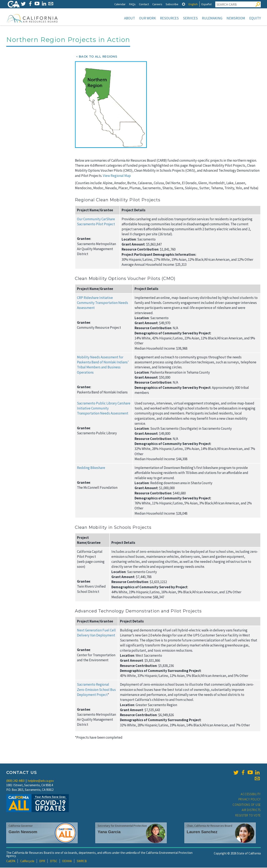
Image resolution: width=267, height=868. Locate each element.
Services (190, 18)
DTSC (54, 861)
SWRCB (82, 861)
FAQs (132, 4)
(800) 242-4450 (15, 781)
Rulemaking (212, 18)
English (193, 4)
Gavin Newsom (23, 832)
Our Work (147, 18)
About (130, 18)
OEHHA (67, 861)
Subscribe (172, 4)
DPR (42, 861)
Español (206, 4)
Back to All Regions (98, 57)
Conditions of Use (247, 805)
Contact (144, 4)
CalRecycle (27, 861)
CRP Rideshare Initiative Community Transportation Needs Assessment (103, 303)
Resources (169, 18)
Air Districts (251, 810)
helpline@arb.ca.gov (41, 781)
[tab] (184, 4)
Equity (255, 18)
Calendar (120, 4)
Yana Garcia (109, 832)
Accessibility (251, 794)
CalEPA (11, 861)
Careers (157, 4)
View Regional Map (117, 176)
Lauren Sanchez (202, 832)
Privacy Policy (250, 800)
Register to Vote (248, 816)
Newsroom (236, 18)
